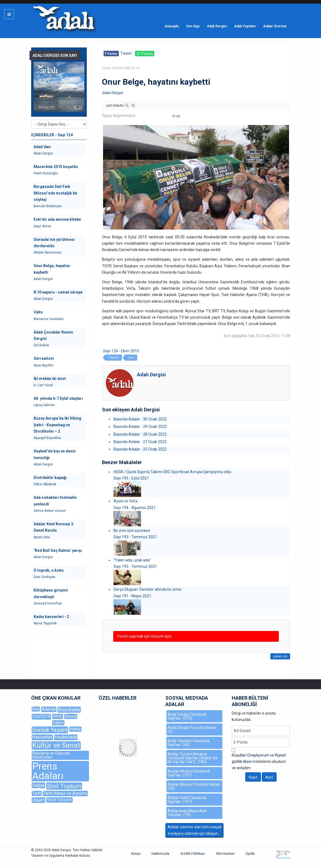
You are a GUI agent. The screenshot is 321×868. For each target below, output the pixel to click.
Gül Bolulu (41, 345)
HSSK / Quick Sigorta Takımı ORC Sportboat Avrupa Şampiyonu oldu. (173, 472)
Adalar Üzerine (275, 26)
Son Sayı (193, 26)
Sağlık (38, 785)
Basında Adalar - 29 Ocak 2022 (140, 427)
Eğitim (58, 723)
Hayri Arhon (42, 226)
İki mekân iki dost (50, 379)
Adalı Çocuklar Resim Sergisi (53, 335)
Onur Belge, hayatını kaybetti (52, 269)
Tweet (126, 53)
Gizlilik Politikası (193, 854)
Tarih (37, 793)
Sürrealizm (44, 358)
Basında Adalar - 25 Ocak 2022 (140, 449)
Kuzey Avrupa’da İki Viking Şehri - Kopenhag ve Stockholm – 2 (57, 425)
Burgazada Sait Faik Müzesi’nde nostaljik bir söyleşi (56, 193)
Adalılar (114, 358)
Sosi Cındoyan (44, 577)
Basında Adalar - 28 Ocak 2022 (140, 434)
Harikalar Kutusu (78, 856)
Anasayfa (172, 26)
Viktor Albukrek (45, 484)
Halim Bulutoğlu (46, 173)
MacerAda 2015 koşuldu (56, 167)
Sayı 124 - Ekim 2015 (121, 351)
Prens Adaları (48, 771)
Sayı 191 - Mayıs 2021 (132, 596)
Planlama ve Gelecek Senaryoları (51, 755)
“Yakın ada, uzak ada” (132, 560)
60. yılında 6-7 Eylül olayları (58, 398)
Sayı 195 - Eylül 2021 (131, 478)
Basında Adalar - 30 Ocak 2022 (140, 419)
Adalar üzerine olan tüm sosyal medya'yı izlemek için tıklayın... (194, 830)
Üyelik (250, 854)
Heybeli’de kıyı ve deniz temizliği (55, 454)
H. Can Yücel (43, 385)
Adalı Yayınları (245, 26)
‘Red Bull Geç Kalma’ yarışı (58, 550)
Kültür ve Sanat (56, 745)
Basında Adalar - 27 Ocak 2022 (140, 442)
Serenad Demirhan (48, 603)
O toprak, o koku (49, 570)
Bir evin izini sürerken (132, 531)
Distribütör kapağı (50, 478)
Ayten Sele (42, 537)
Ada (36, 709)
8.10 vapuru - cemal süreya (58, 292)
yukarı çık (280, 656)
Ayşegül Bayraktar (47, 438)
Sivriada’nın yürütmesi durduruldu (54, 243)
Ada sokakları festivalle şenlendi (55, 501)
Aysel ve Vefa (126, 501)
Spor (131, 358)
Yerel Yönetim (60, 800)
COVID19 (41, 716)
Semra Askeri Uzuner (50, 511)
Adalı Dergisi (217, 26)
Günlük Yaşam (50, 730)
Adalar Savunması (48, 252)
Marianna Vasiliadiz (49, 319)
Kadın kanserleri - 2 (51, 617)
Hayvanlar (42, 737)
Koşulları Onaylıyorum (250, 755)
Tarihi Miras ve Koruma (65, 793)
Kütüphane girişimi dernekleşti (51, 593)
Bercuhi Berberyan (48, 206)
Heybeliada (66, 737)
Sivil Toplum (64, 786)
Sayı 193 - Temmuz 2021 (135, 537)
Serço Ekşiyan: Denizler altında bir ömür (148, 589)
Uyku (38, 312)
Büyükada (69, 709)
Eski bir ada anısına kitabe (57, 219)
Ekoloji (71, 716)
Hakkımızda (160, 854)
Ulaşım (38, 800)
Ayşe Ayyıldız (44, 365)
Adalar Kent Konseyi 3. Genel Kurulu (54, 527)
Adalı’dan (42, 147)
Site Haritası (225, 854)
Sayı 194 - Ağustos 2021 (135, 508)
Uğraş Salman (44, 405)
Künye (136, 854)
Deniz (58, 716)
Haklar (75, 729)
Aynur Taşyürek (45, 623)
